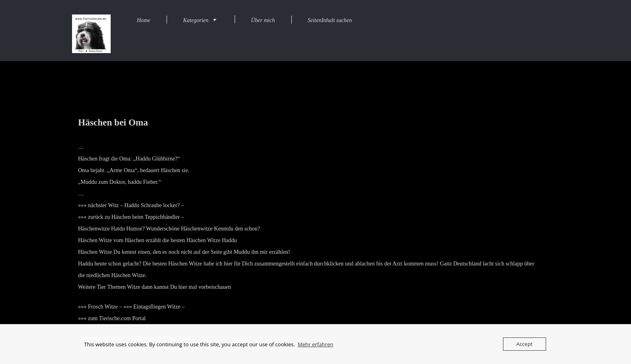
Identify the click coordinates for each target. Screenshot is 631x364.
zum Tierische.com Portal (117, 318)
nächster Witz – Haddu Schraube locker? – (136, 205)
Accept (525, 344)
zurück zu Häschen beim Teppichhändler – (136, 217)
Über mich (263, 20)
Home (143, 20)
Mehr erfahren (315, 344)
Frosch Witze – (105, 307)
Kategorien (196, 20)
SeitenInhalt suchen (330, 20)
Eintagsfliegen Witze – (159, 307)
